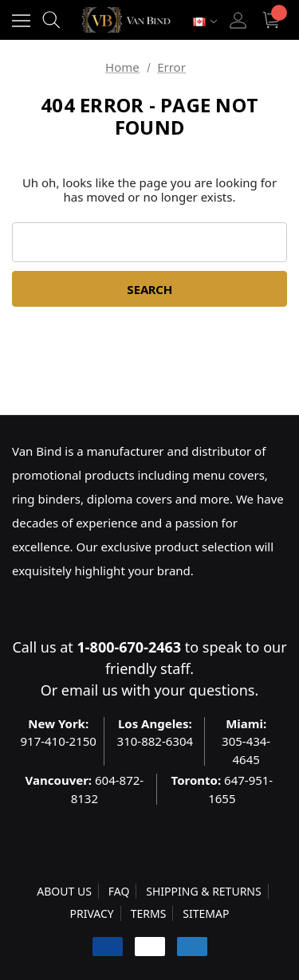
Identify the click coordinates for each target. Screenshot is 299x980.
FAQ (119, 891)
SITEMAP (206, 913)
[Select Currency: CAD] (205, 22)
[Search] (51, 20)
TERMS (149, 913)
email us (90, 690)
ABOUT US (64, 891)
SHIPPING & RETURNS (203, 891)
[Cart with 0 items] (273, 20)
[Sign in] (238, 20)
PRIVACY (92, 913)
